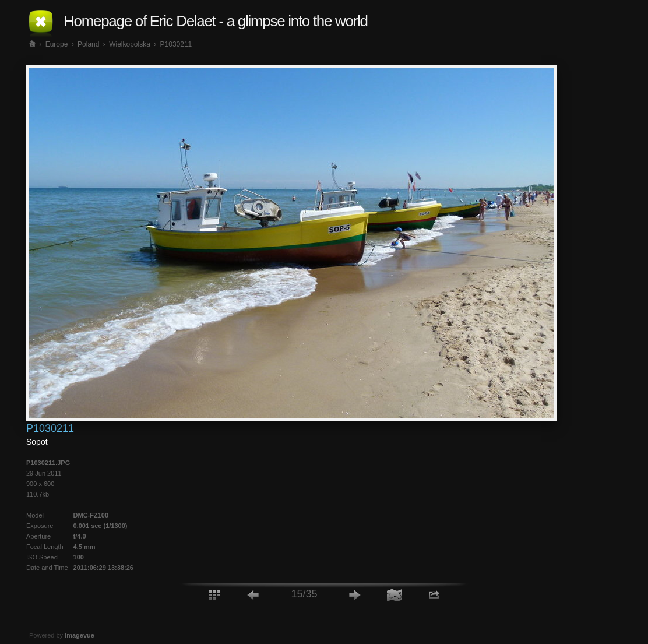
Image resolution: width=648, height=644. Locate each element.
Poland (88, 44)
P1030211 (176, 44)
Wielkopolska (130, 44)
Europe (57, 44)
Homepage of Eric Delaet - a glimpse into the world (216, 21)
